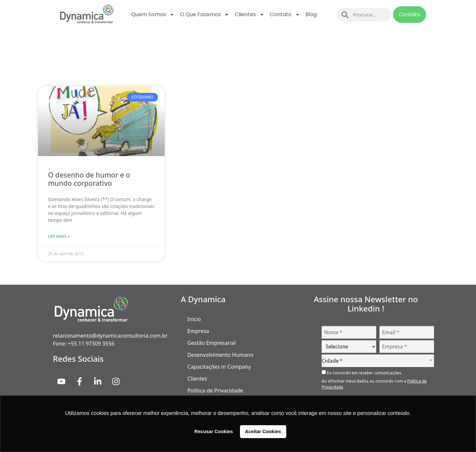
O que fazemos (205, 15)
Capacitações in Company (219, 367)
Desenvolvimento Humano (220, 355)
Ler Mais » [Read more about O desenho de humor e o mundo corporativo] (59, 236)
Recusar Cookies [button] (214, 431)
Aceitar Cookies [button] (263, 431)
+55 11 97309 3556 (91, 344)
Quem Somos (153, 15)
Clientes (250, 15)
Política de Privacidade (215, 390)
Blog (311, 14)
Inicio (194, 319)
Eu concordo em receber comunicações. (362, 372)
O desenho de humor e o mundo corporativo (89, 179)
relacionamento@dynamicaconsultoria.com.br (110, 336)
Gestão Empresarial (212, 343)
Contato (285, 15)
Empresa (198, 331)
